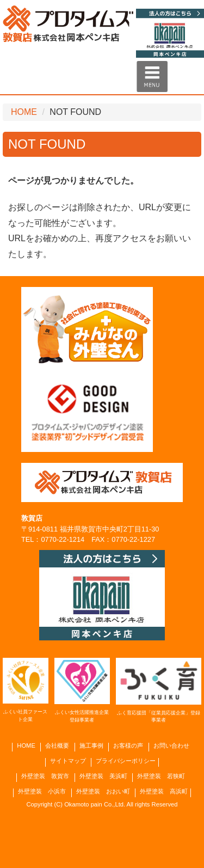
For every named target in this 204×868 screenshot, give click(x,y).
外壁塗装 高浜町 (164, 791)
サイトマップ (68, 761)
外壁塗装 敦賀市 (45, 776)
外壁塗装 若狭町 (161, 776)
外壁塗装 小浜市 (42, 791)
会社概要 (57, 746)
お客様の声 (128, 746)
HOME (24, 112)
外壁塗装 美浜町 (103, 776)
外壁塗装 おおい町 (103, 791)
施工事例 (91, 746)
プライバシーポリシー (126, 761)
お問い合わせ (171, 746)
